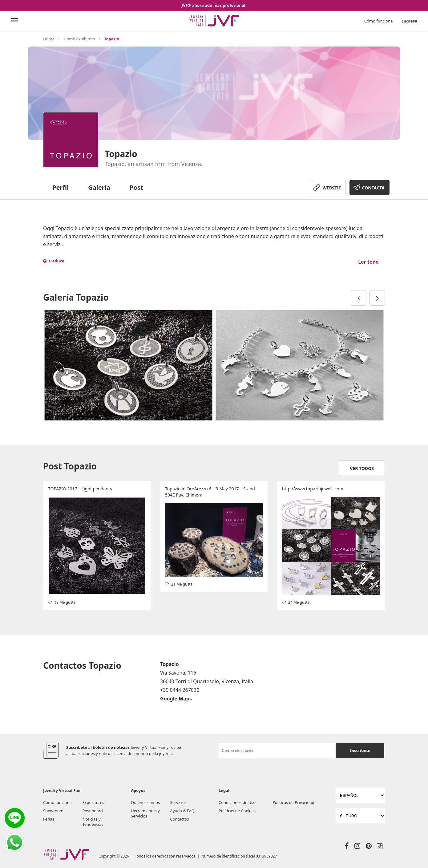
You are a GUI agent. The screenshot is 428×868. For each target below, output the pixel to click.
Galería (99, 187)
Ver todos (362, 468)
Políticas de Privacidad (293, 802)
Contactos (180, 819)
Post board (93, 811)
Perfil (61, 187)
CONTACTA (373, 188)
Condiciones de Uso (237, 802)
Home (49, 39)
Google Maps (176, 699)
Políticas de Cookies (237, 811)
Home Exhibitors (79, 39)
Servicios (178, 802)
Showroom (53, 811)
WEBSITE (332, 188)
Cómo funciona (379, 21)
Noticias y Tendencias (93, 822)
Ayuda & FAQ (182, 811)
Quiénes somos (145, 802)
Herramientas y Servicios (145, 813)
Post (136, 187)
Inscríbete (360, 750)
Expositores (93, 802)
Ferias (49, 819)
